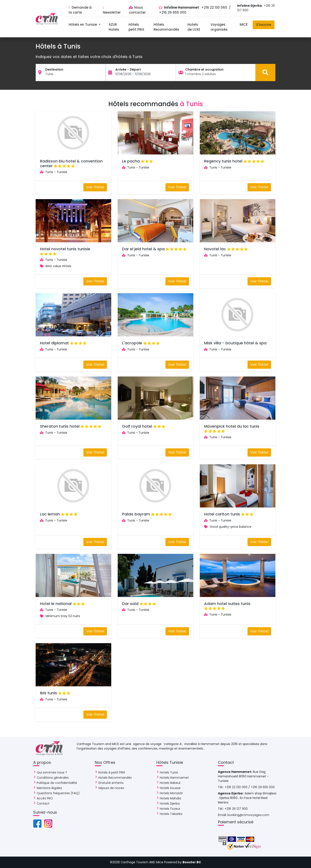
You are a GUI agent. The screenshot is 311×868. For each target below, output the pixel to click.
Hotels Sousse (170, 788)
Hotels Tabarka (171, 814)
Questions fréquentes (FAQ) (58, 793)
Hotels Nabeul (170, 783)
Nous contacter (137, 10)
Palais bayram (136, 514)
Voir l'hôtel (95, 187)
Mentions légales (49, 788)
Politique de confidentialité (57, 783)
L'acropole (132, 343)
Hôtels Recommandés (166, 27)
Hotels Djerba (170, 803)
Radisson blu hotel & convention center (71, 163)
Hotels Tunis (169, 772)
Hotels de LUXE (194, 27)
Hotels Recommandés (115, 778)
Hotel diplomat (54, 343)
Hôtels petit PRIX (136, 27)
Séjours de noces (111, 788)
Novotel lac (215, 249)
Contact (43, 803)
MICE (244, 24)
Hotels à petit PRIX (112, 772)
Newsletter (112, 10)
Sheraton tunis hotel (60, 426)
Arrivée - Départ (128, 69)
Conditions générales (53, 778)
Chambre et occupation (204, 69)
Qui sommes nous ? (52, 772)
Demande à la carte (80, 10)
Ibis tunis (48, 693)
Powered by (183, 862)
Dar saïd (130, 604)
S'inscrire (264, 25)
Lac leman (50, 514)
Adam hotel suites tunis (227, 604)
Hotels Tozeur (170, 809)
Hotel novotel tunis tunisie (65, 249)
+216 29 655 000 (173, 12)
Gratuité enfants (111, 783)
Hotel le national (56, 604)
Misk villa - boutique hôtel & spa (235, 343)
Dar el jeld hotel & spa (143, 249)
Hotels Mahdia (170, 798)
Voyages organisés (219, 27)
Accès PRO (45, 798)
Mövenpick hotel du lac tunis (232, 426)
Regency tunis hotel (223, 161)
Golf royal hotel (137, 426)
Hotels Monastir (171, 793)
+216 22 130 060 (215, 7)
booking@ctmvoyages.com (248, 815)
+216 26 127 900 (236, 809)
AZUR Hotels (114, 27)
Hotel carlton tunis (222, 514)
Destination (54, 69)
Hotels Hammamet (174, 778)
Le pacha (131, 161)
